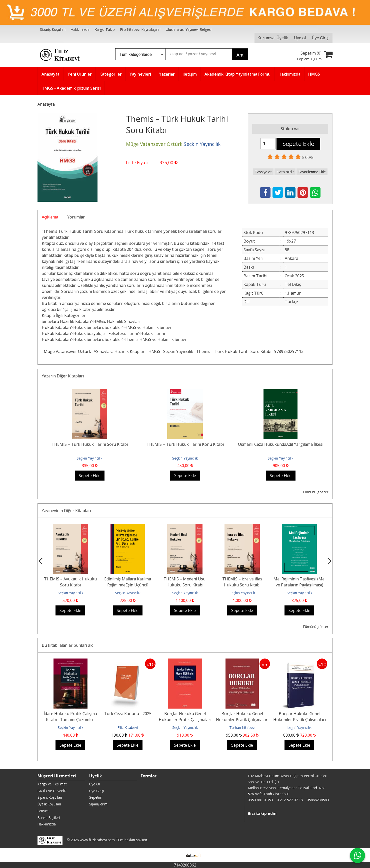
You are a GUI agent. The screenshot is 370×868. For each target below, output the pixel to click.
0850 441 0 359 (260, 800)
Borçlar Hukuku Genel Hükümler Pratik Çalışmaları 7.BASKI (242, 720)
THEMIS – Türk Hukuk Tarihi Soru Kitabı (90, 444)
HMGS (154, 351)
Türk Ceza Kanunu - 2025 (128, 714)
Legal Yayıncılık (299, 727)
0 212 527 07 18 (290, 800)
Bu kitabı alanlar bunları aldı (68, 645)
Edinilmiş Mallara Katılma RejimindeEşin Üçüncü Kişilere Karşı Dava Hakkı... (185, 585)
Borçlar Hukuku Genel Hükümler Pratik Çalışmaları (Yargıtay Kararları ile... (299, 720)
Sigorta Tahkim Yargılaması (70, 579)
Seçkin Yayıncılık (178, 351)
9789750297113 (289, 351)
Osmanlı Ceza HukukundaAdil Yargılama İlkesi (281, 444)
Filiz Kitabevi (128, 727)
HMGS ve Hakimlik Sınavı (148, 327)
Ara (240, 55)
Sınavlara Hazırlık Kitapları (66, 321)
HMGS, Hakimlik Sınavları (117, 321)
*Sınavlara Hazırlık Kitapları (120, 351)
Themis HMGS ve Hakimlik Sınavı (155, 339)
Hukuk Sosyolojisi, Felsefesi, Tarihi (106, 333)
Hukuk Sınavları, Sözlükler (98, 327)
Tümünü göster (315, 492)
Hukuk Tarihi (153, 333)
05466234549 (318, 800)
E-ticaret (177, 855)
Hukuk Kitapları (56, 327)
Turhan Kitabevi (242, 727)
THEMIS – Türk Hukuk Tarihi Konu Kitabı (185, 444)
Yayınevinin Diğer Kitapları (66, 511)
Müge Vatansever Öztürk (67, 351)
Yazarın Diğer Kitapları (63, 376)
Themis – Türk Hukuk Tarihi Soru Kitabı (234, 351)
